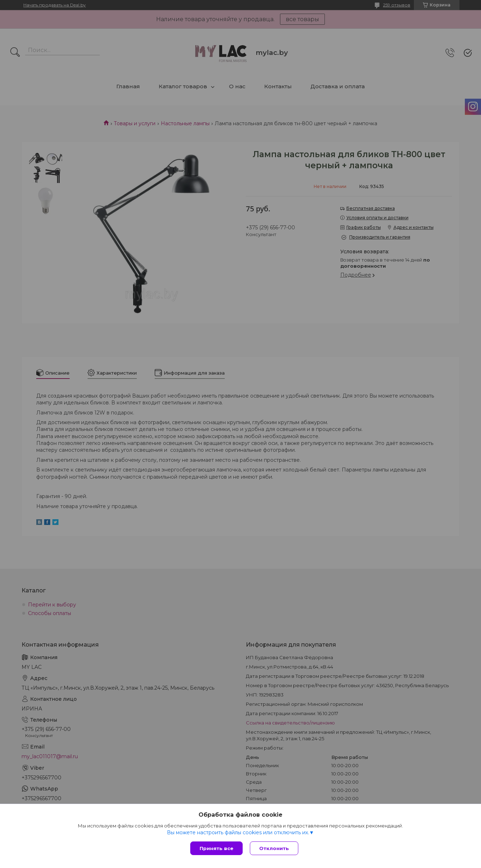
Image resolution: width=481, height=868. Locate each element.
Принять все (216, 848)
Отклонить (274, 848)
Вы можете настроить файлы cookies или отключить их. (238, 832)
